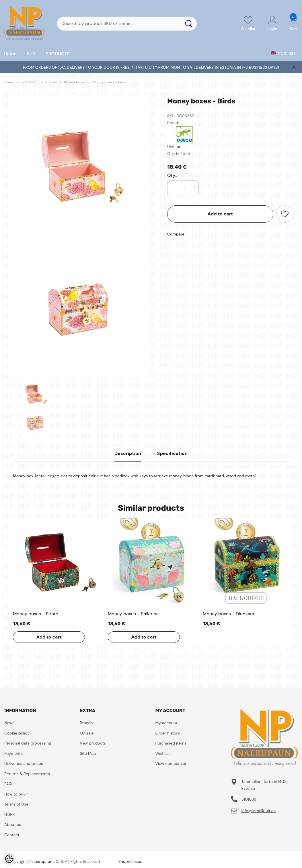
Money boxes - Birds (109, 82)
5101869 (249, 799)
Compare (176, 234)
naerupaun (42, 861)
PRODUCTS (30, 82)
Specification (172, 453)
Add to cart (220, 214)
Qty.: (172, 176)
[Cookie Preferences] (9, 859)
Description (128, 453)
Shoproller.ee (130, 861)
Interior (51, 82)
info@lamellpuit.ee (258, 811)
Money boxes (75, 82)
